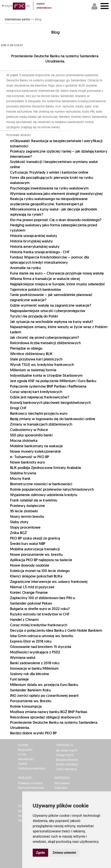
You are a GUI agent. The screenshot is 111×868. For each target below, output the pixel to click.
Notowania (62, 783)
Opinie (23, 764)
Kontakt (23, 745)
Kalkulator (61, 788)
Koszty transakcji (67, 764)
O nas (22, 754)
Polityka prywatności (32, 768)
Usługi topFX (65, 755)
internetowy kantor (18, 19)
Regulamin (25, 750)
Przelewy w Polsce (30, 783)
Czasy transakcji (66, 769)
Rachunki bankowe (31, 788)
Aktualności (26, 759)
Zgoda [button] (41, 853)
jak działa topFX (67, 750)
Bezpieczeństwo (67, 760)
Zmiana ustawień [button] (64, 853)
